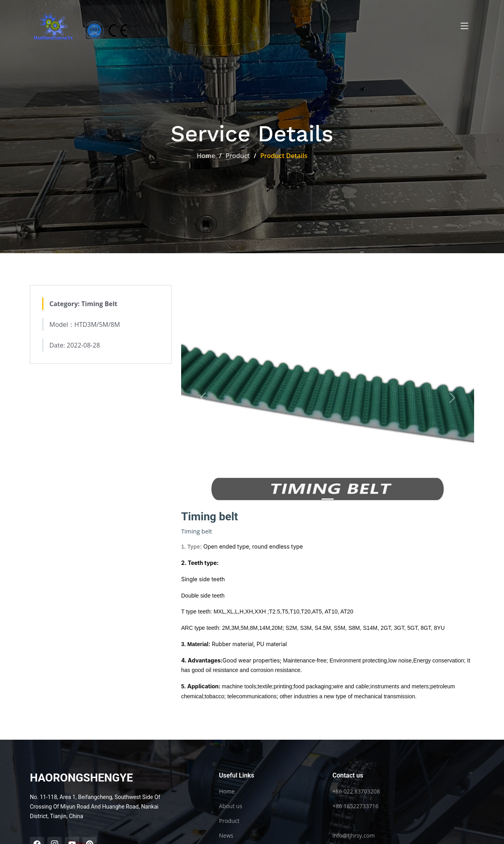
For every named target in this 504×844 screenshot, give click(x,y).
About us (231, 806)
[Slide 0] (328, 500)
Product (238, 156)
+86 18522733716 (356, 806)
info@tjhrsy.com (354, 836)
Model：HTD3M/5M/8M (85, 325)
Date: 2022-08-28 (75, 346)
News (226, 836)
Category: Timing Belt (83, 305)
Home (206, 156)
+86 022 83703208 (356, 791)
